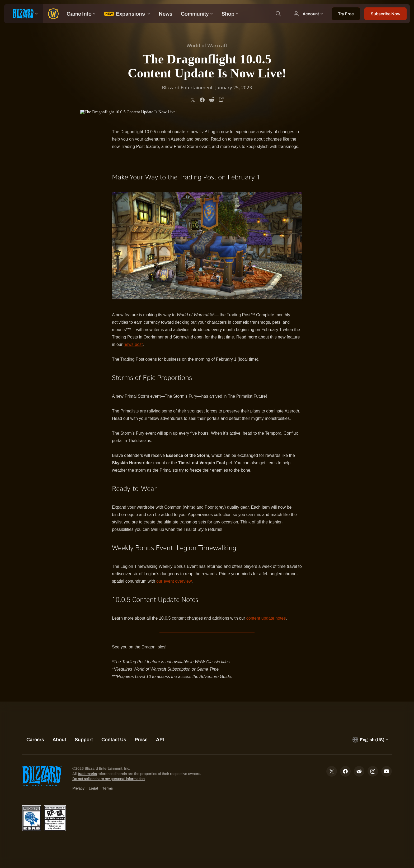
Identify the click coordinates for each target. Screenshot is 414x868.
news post (133, 344)
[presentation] (24, 14)
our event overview (174, 581)
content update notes (266, 618)
